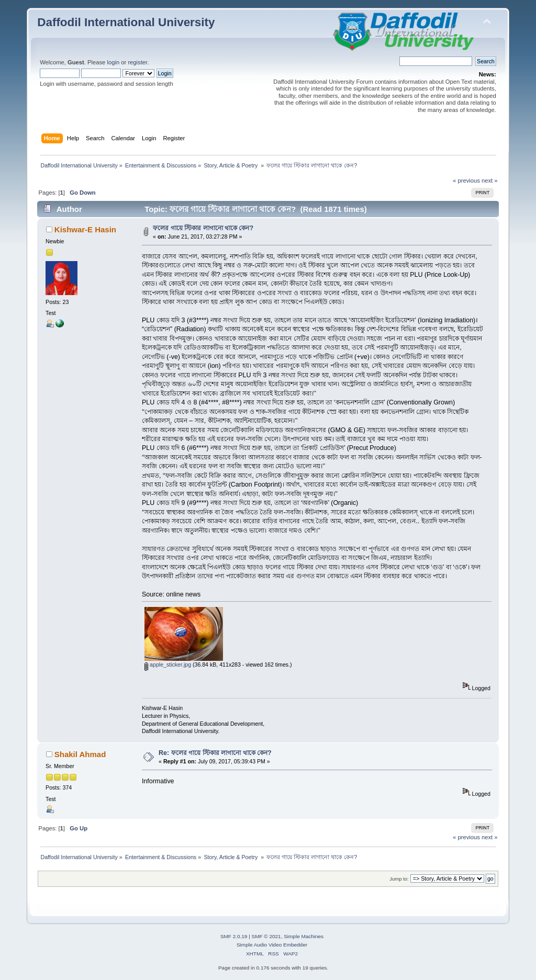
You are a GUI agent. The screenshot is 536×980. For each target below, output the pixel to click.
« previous (466, 181)
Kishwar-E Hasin (85, 229)
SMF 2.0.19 (234, 936)
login (113, 62)
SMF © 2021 (266, 936)
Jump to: (399, 879)
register (137, 62)
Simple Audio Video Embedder (272, 945)
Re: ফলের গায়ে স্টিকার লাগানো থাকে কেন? (215, 753)
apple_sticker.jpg (168, 664)
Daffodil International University (126, 22)
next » (490, 181)
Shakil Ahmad (80, 754)
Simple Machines (304, 936)
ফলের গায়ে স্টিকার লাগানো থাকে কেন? (203, 228)
